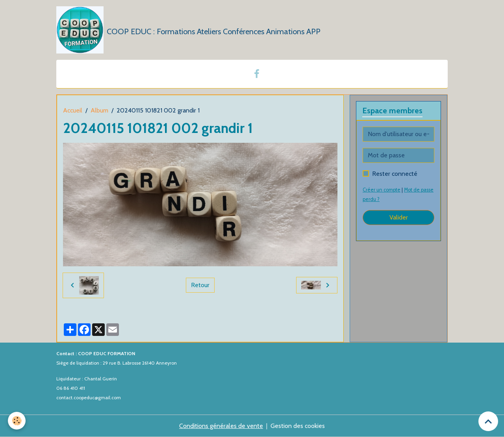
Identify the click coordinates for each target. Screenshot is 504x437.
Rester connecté (395, 174)
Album (99, 110)
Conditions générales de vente (221, 426)
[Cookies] (17, 421)
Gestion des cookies (298, 426)
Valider (399, 217)
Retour (200, 285)
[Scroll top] (488, 421)
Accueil (73, 110)
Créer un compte (382, 190)
